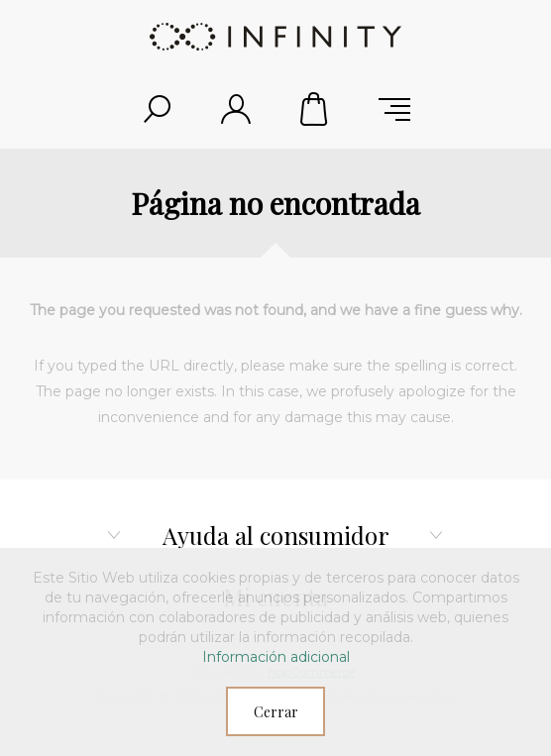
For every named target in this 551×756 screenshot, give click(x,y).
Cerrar (276, 712)
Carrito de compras (315, 109)
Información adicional (276, 657)
